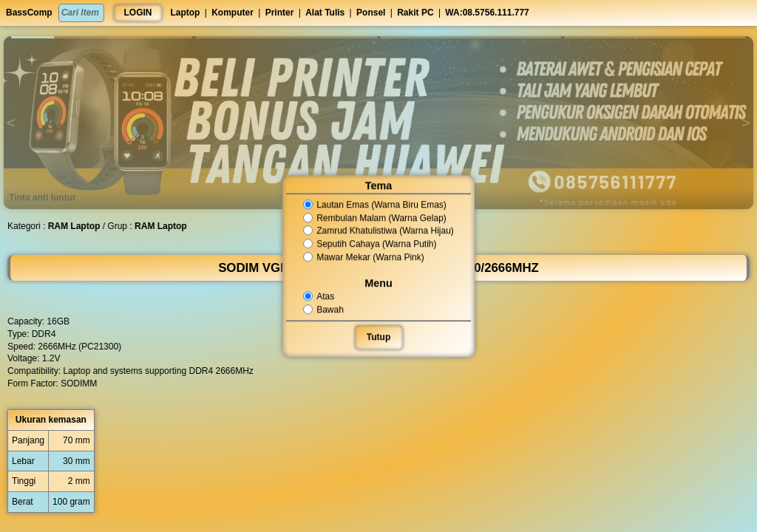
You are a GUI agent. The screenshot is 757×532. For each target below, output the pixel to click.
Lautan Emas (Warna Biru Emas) (374, 205)
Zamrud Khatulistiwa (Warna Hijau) (378, 231)
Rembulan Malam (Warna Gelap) (374, 218)
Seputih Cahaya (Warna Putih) (370, 244)
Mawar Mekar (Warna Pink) (364, 257)
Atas (320, 296)
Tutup (378, 337)
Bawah (325, 310)
